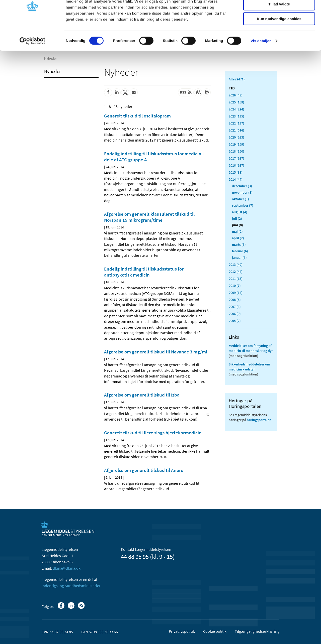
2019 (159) (236, 144)
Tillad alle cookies (279, 12)
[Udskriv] (207, 92)
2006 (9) (235, 314)
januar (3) (239, 257)
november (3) (242, 192)
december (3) (242, 186)
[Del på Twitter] (125, 92)
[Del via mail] (134, 92)
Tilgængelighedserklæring (257, 631)
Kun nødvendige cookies (279, 42)
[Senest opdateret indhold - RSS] (186, 92)
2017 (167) (236, 158)
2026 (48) (236, 95)
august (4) (240, 212)
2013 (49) (236, 265)
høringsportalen (259, 420)
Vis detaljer (261, 64)
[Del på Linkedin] (117, 92)
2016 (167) (236, 165)
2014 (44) (236, 179)
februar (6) (240, 251)
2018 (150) (236, 151)
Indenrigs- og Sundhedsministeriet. (71, 586)
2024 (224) (236, 109)
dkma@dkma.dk (67, 568)
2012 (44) (236, 272)
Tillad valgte (279, 27)
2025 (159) (236, 102)
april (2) (238, 238)
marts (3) (239, 244)
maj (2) (237, 231)
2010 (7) (235, 286)
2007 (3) (235, 307)
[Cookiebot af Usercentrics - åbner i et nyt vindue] (32, 64)
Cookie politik (215, 631)
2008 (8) (235, 300)
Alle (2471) (237, 79)
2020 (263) (236, 137)
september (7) (243, 205)
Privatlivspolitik (182, 631)
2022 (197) (236, 123)
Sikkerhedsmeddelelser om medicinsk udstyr (249, 367)
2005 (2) (235, 321)
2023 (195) (236, 116)
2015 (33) (236, 172)
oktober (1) (240, 199)
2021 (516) (236, 130)
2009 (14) (236, 293)
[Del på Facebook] (108, 92)
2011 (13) (236, 279)
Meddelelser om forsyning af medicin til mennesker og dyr (251, 348)
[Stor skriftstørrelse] (198, 92)
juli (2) (237, 218)
